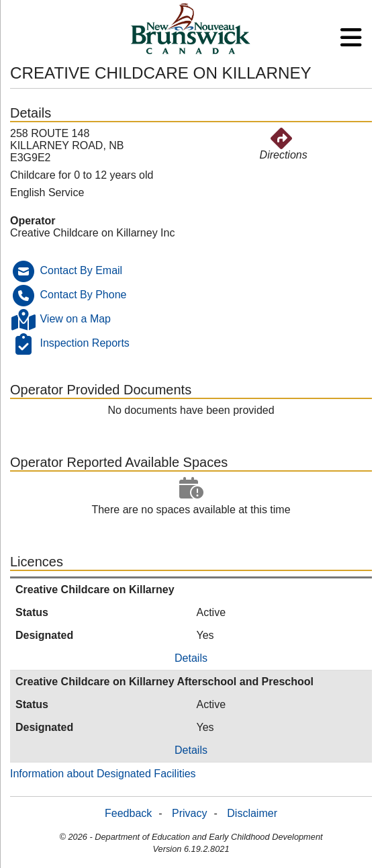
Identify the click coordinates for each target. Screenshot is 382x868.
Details (191, 658)
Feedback (128, 813)
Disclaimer (252, 813)
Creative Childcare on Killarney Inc (92, 233)
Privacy (189, 813)
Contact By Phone (83, 295)
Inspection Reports (84, 343)
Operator (33, 221)
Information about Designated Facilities (103, 774)
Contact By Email (81, 270)
